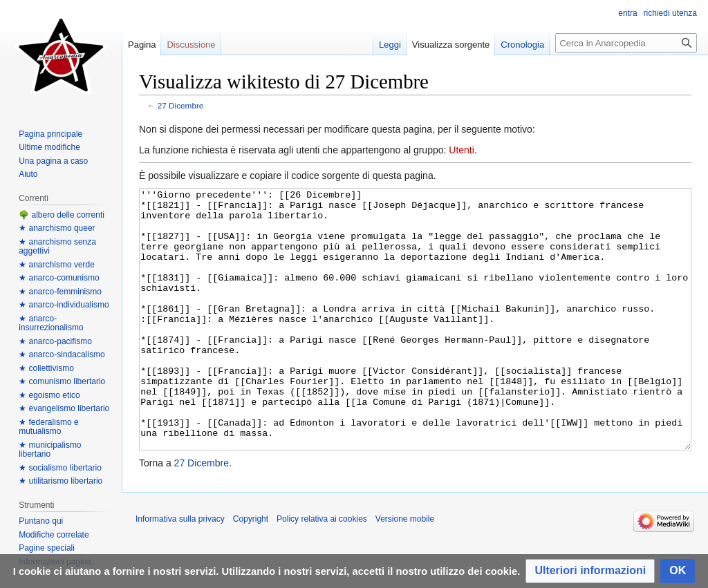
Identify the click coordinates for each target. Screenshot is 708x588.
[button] (590, 571)
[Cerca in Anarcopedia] (626, 43)
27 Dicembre (181, 105)
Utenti (462, 150)
